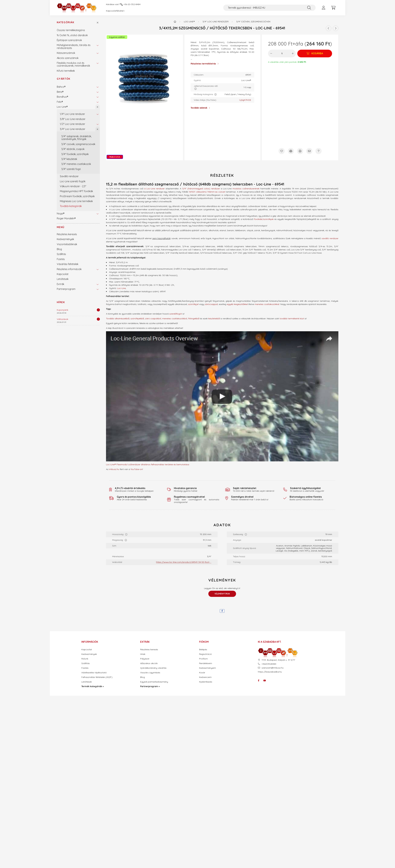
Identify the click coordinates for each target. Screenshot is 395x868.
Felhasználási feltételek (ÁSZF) (97, 677)
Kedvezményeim (208, 668)
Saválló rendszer (69, 176)
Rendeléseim (206, 663)
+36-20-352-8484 (132, 4)
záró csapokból (153, 319)
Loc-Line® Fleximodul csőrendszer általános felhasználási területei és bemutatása (148, 464)
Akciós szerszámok (68, 58)
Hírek (61, 302)
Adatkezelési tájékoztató (94, 673)
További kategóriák (71, 206)
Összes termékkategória (71, 30)
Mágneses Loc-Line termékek (76, 201)
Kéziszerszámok (66, 53)
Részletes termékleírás (203, 64)
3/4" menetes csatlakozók (76, 164)
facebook (259, 681)
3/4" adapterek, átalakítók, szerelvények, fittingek (76, 138)
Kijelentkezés (206, 682)
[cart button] (333, 8)
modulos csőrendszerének (246, 189)
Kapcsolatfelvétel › (115, 11)
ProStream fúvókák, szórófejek (77, 196)
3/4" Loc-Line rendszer (73, 129)
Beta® (60, 92)
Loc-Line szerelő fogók (73, 181)
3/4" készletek (69, 159)
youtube (265, 681)
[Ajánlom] (309, 151)
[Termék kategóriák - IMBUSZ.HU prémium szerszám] (175, 22)
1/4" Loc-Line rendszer (72, 114)
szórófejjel (193, 304)
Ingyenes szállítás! (117, 37)
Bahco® (61, 87)
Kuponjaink (62, 310)
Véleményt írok (222, 594)
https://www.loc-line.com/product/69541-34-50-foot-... (184, 562)
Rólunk (85, 659)
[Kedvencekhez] (282, 151)
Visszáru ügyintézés (150, 673)
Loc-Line (121, 288)
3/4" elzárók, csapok (73, 149)
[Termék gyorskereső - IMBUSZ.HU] (269, 8)
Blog (59, 249)
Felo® (60, 102)
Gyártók (64, 79)
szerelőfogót (176, 314)
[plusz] (293, 54)
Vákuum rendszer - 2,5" (73, 186)
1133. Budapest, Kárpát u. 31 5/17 (278, 660)
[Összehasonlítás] (291, 151)
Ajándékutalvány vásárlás (153, 668)
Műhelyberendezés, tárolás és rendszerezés (74, 46)
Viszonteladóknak (67, 244)
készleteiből (214, 319)
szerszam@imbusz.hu (273, 668)
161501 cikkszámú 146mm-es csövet (207, 192)
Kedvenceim (205, 677)
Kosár (202, 673)
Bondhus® (62, 97)
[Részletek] (98, 310)
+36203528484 (269, 664)
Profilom (203, 659)
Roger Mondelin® (66, 218)
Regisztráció (205, 654)
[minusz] (271, 54)
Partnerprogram (66, 289)
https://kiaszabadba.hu (270, 672)
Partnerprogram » (150, 686)
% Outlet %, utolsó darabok (72, 35)
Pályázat (145, 659)
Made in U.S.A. (115, 157)
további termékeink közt (292, 319)
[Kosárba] (315, 54)
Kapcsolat (63, 274)
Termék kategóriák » (93, 686)
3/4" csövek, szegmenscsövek (78, 144)
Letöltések (63, 279)
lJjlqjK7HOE (245, 100)
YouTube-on (137, 469)
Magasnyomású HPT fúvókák (76, 191)
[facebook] (222, 611)
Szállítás (61, 254)
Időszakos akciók (149, 663)
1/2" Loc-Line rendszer (72, 124)
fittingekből (194, 319)
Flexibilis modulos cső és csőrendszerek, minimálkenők (73, 64)
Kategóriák (66, 22)
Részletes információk (69, 269)
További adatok (199, 108)
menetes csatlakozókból (175, 319)
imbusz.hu (114, 469)
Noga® (61, 213)
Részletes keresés (67, 234)
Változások (62, 319)
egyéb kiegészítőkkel (237, 304)
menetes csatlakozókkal (267, 304)
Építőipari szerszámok (69, 40)
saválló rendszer (330, 238)
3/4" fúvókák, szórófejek (75, 154)
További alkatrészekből (118, 319)
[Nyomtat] (300, 151)
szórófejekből (137, 319)
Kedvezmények (65, 239)
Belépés (203, 650)
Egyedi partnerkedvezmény (154, 682)
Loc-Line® (62, 107)
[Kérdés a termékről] (319, 151)
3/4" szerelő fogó (71, 169)
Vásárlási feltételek (68, 264)
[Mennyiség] (282, 54)
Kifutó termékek (66, 71)
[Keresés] (309, 8)
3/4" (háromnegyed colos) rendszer (201, 189)
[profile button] (324, 8)
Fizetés (61, 259)
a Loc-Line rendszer (154, 189)
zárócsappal (211, 304)
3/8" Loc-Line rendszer (73, 119)
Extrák (60, 284)
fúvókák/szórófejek (264, 219)
